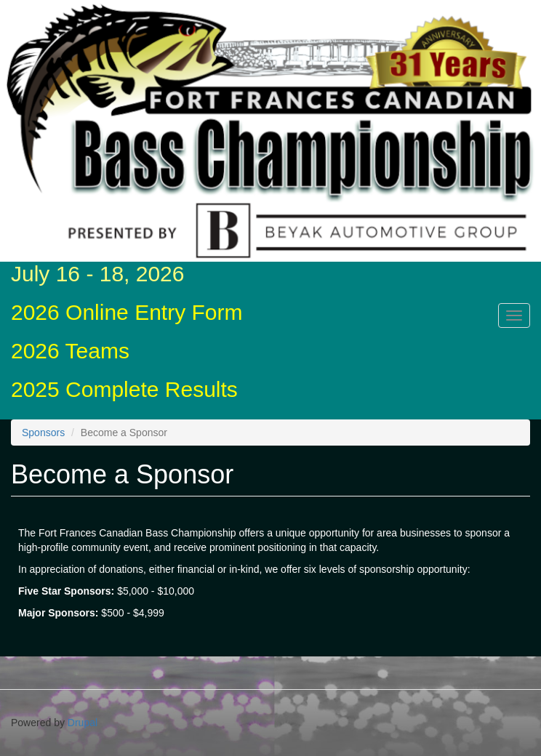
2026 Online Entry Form (127, 312)
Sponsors (43, 433)
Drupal (83, 723)
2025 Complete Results (124, 389)
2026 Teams (70, 351)
